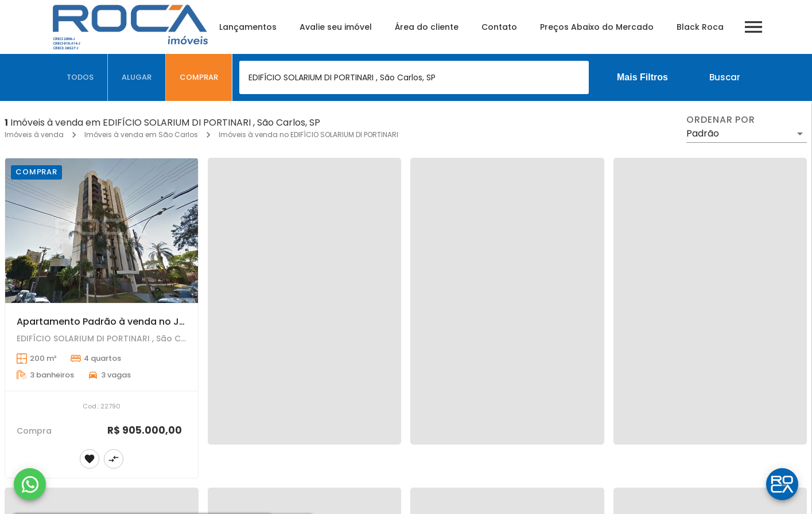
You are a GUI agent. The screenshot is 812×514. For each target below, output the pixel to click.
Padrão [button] (703, 133)
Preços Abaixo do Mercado (597, 27)
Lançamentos (248, 27)
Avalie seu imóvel (336, 27)
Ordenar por (721, 120)
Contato (499, 27)
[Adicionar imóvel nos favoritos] (90, 459)
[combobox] (414, 77)
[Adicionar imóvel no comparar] (114, 459)
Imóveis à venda (34, 135)
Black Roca (700, 27)
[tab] (80, 77)
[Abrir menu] (753, 27)
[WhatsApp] (30, 484)
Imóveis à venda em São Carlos (141, 135)
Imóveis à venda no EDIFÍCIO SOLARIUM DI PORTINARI (308, 135)
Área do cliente (427, 27)
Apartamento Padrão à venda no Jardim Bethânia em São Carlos (169, 322)
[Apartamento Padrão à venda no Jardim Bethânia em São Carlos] (102, 231)
